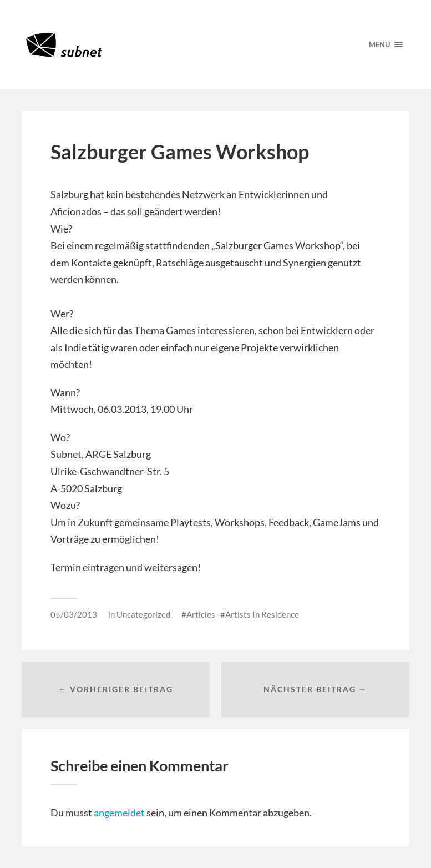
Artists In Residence (262, 614)
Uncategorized (143, 614)
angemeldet (119, 813)
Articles (201, 614)
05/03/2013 (74, 614)
